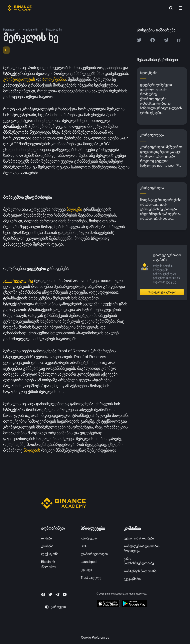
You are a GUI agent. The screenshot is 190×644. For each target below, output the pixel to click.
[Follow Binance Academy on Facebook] (43, 595)
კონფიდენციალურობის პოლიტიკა (142, 548)
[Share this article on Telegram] (166, 40)
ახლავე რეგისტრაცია (162, 292)
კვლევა (86, 570)
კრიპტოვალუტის (19, 79)
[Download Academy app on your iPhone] (108, 604)
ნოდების (32, 450)
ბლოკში (74, 209)
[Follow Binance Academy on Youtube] (65, 594)
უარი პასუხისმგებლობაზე (139, 561)
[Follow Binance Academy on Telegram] (58, 595)
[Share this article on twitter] (139, 40)
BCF (84, 546)
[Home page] (19, 8)
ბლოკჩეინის (54, 79)
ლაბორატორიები (94, 554)
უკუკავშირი (132, 579)
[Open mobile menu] (180, 8)
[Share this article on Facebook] (153, 40)
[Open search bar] (170, 8)
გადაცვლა (89, 538)
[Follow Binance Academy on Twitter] (50, 595)
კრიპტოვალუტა (18, 281)
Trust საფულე (91, 578)
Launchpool (89, 562)
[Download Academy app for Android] (134, 604)
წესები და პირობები (139, 538)
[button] (180, 8)
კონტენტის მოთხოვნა (140, 571)
